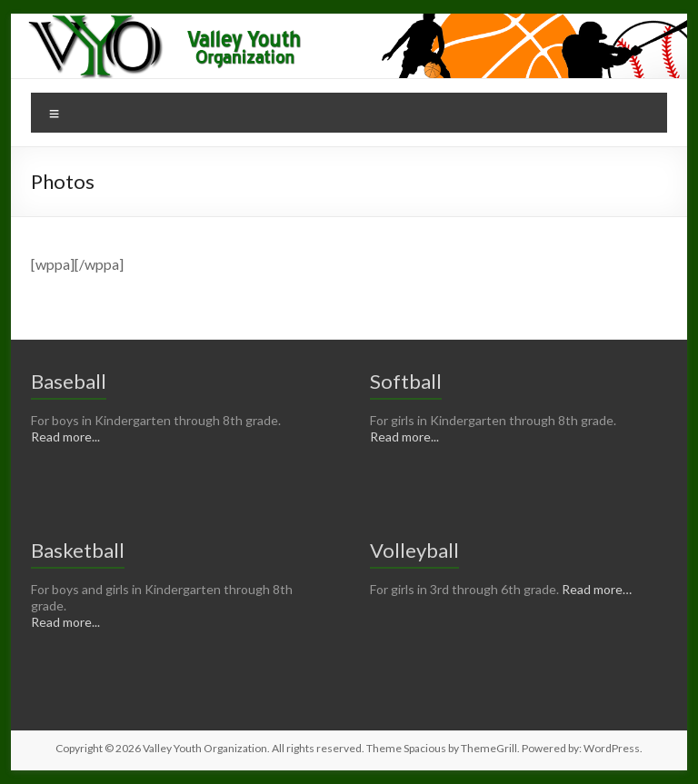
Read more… (597, 589)
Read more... (65, 437)
